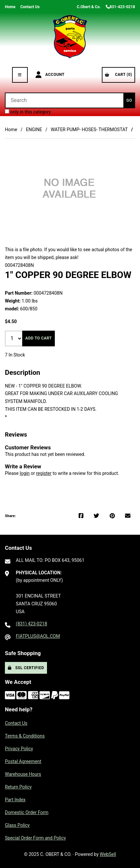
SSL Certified (26, 668)
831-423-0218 (120, 7)
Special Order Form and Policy (35, 838)
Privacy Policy (19, 749)
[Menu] (20, 75)
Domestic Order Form (27, 812)
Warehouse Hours (23, 774)
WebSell (108, 854)
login (24, 473)
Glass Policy (17, 825)
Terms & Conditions (25, 736)
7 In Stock (15, 355)
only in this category (28, 112)
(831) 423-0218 (32, 624)
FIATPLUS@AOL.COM (38, 636)
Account (50, 75)
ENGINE (34, 130)
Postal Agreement (23, 761)
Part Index (15, 800)
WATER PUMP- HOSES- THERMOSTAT (89, 130)
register (44, 473)
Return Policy (18, 787)
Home (10, 7)
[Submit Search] (129, 100)
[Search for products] (64, 100)
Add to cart (39, 338)
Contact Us (30, 7)
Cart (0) (118, 75)
